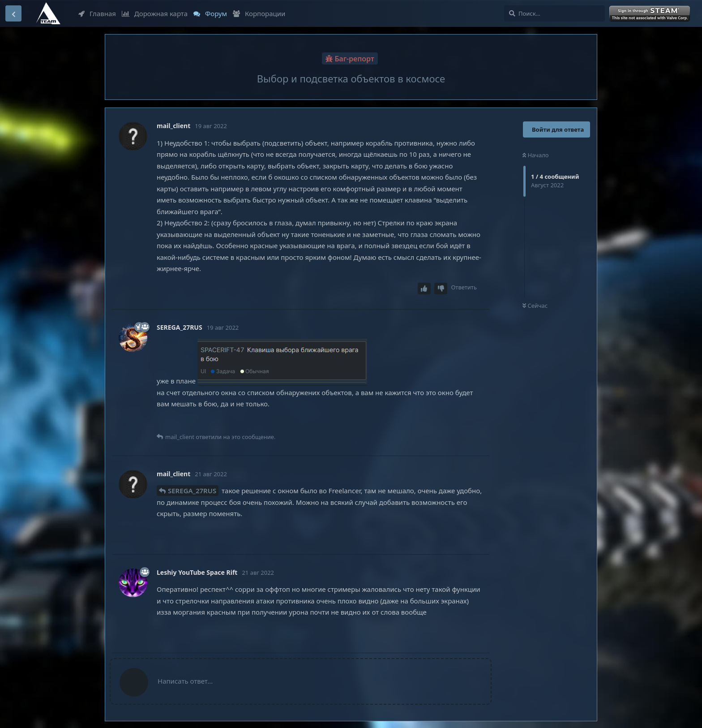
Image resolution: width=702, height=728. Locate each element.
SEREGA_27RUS (192, 491)
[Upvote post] (424, 289)
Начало (536, 155)
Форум (210, 13)
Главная (97, 13)
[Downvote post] (441, 289)
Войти (651, 14)
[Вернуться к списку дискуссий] (13, 13)
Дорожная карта (155, 13)
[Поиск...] (554, 13)
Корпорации (259, 13)
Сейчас (535, 306)
